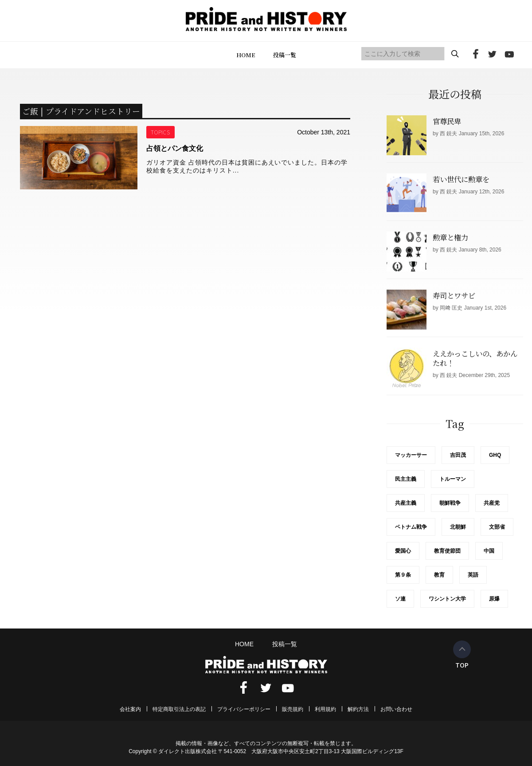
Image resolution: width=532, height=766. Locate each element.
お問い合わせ (396, 709)
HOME (246, 55)
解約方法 (358, 709)
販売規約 (293, 709)
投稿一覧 (285, 55)
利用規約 (325, 709)
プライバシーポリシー (244, 709)
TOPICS (161, 132)
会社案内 (130, 709)
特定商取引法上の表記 (179, 709)
